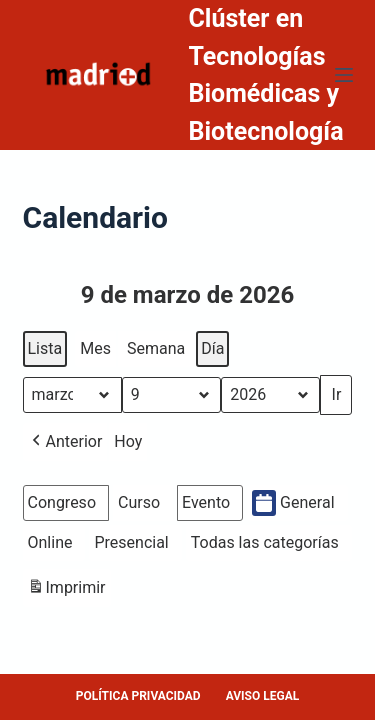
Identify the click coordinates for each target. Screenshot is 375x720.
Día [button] (212, 348)
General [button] (293, 503)
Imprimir (66, 590)
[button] (65, 442)
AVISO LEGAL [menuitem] (263, 696)
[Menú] (344, 75)
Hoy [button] (128, 441)
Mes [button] (95, 348)
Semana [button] (156, 348)
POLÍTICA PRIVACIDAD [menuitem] (138, 696)
